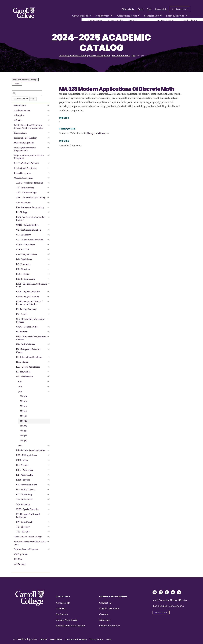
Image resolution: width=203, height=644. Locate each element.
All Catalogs (20, 564)
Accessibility (63, 603)
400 (20, 446)
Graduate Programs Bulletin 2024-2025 (30, 543)
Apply (141, 9)
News (95, 9)
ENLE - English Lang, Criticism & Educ (31, 285)
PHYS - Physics (23, 480)
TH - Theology (23, 527)
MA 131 (91, 134)
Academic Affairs (22, 111)
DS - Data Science (24, 260)
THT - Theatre (23, 532)
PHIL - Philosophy (25, 470)
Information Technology (26, 138)
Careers (104, 614)
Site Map (18, 559)
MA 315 (23, 411)
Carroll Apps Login (67, 620)
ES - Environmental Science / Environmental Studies (29, 303)
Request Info (161, 9)
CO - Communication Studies (30, 240)
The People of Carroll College (28, 537)
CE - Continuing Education (29, 230)
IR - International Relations (29, 357)
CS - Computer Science (27, 255)
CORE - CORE (23, 250)
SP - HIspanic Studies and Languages (28, 516)
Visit (149, 9)
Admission (19, 116)
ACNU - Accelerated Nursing (30, 183)
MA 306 (24, 401)
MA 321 (23, 416)
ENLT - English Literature (28, 292)
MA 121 (101, 134)
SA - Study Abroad (25, 500)
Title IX (44, 639)
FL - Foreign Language (27, 309)
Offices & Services (110, 626)
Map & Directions (109, 609)
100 (20, 382)
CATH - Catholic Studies (27, 225)
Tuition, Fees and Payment (26, 550)
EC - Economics (23, 264)
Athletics (85, 9)
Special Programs (22, 173)
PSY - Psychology (24, 495)
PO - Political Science (26, 490)
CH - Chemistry (23, 235)
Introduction (20, 106)
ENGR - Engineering (26, 279)
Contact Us (105, 603)
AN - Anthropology (25, 188)
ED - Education (23, 269)
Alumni (73, 9)
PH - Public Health (24, 475)
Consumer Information (76, 639)
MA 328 (23, 421)
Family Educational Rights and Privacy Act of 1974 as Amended (29, 127)
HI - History (22, 332)
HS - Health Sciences (26, 345)
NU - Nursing (22, 465)
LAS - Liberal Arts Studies (28, 367)
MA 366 (24, 436)
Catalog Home (21, 554)
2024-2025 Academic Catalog (73, 56)
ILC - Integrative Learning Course (28, 351)
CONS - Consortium (26, 245)
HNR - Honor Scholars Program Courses (31, 338)
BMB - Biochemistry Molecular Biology (31, 219)
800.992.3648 (160, 606)
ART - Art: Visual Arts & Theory (31, 198)
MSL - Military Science (27, 455)
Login (108, 639)
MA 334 (24, 426)
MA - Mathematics (121, 56)
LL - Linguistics (23, 372)
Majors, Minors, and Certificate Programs (29, 157)
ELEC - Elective (23, 274)
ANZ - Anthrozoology (26, 193)
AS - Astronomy (24, 203)
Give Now (62, 9)
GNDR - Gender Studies (27, 327)
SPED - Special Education (28, 509)
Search (33, 99)
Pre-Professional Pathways (27, 163)
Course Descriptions (100, 56)
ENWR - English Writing (28, 297)
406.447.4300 (176, 606)
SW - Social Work (24, 522)
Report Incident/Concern (70, 626)
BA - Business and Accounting (30, 208)
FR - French (22, 314)
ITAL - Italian (22, 362)
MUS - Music (22, 460)
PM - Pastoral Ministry (27, 485)
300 (133, 56)
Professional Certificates (26, 168)
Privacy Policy (96, 639)
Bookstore (62, 614)
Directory (105, 620)
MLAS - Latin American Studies (31, 451)
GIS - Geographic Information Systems (30, 321)
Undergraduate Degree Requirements (25, 149)
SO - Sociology (23, 505)
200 (20, 387)
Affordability (128, 9)
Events (105, 9)
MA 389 (24, 441)
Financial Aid (20, 133)
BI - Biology (22, 212)
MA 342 (24, 431)
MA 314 (23, 406)
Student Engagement (24, 143)
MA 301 (23, 397)
